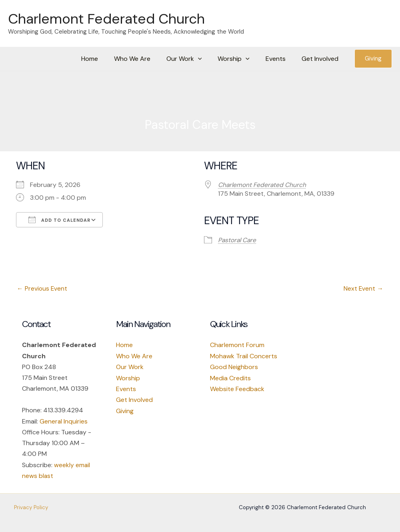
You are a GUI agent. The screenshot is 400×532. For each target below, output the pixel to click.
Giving (125, 411)
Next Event (363, 289)
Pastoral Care (238, 240)
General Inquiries (64, 422)
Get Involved (322, 59)
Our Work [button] (195, 59)
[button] (209, 59)
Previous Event (42, 289)
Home (107, 59)
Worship (128, 378)
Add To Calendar (59, 220)
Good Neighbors (234, 367)
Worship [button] (242, 59)
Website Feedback (237, 389)
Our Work (130, 367)
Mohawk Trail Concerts (244, 356)
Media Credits (230, 378)
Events (280, 59)
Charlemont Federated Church (106, 19)
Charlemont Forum (237, 345)
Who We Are (147, 59)
